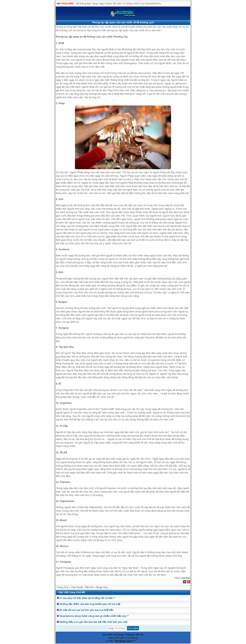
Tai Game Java (124, 641)
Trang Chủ (62, 587)
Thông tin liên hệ (134, 634)
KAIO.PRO (67, 4)
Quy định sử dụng (113, 634)
